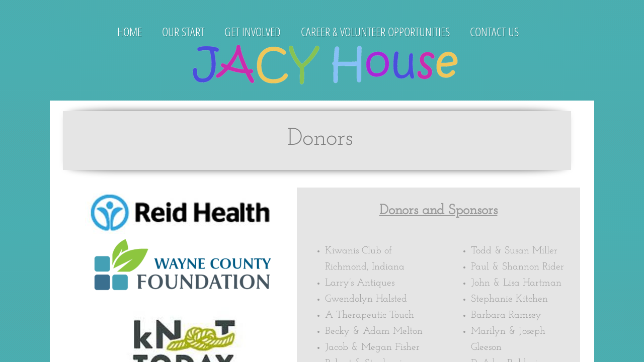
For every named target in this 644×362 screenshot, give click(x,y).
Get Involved (253, 31)
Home (130, 31)
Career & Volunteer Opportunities (375, 31)
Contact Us (494, 31)
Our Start (183, 31)
